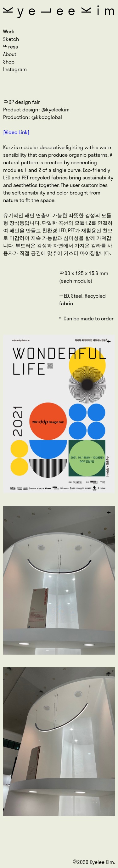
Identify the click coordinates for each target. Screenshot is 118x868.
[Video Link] (16, 132)
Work (9, 31)
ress (11, 47)
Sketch (11, 39)
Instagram (15, 69)
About (10, 54)
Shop (9, 62)
